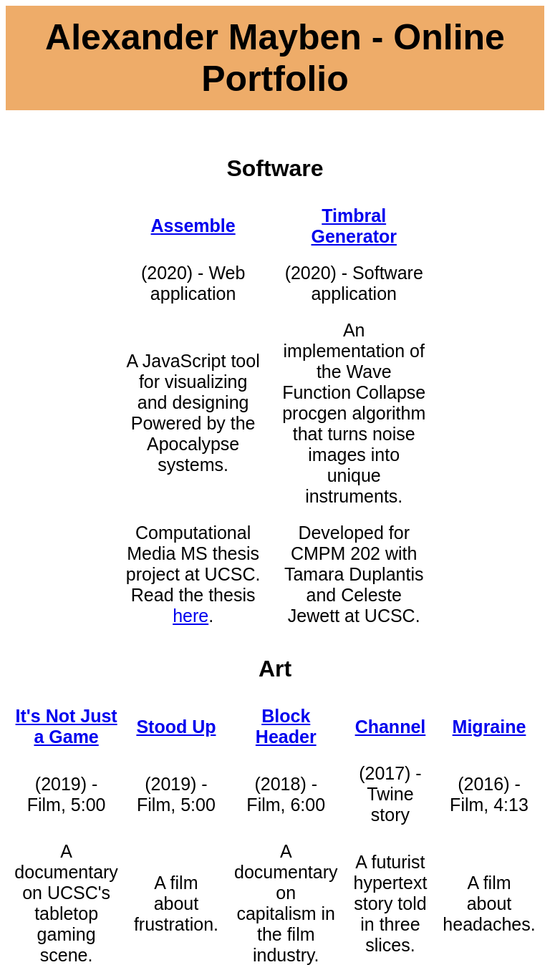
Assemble (193, 225)
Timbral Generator (353, 226)
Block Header (286, 726)
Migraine (489, 727)
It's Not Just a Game (67, 726)
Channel (391, 727)
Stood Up (176, 727)
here (190, 616)
